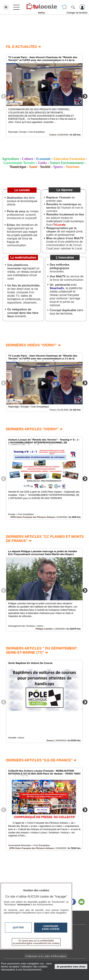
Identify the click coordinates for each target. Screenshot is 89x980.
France (53, 135)
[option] (44, 96)
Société (45, 167)
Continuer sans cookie (51, 928)
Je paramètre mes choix (71, 967)
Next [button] (85, 96)
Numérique (18, 167)
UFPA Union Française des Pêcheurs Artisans (33, 517)
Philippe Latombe (44, 629)
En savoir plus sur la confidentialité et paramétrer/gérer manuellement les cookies (36, 942)
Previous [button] (4, 96)
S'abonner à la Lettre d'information (46, 956)
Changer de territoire (77, 13)
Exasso (50, 740)
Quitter (18, 927)
